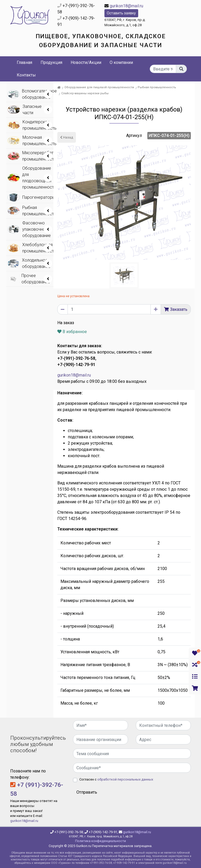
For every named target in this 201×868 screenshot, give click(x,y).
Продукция (51, 62)
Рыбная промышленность (157, 87)
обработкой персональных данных (125, 779)
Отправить (87, 792)
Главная (24, 62)
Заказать (179, 309)
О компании (121, 62)
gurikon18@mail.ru (126, 6)
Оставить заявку (121, 13)
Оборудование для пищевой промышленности (99, 87)
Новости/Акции (86, 62)
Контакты (26, 75)
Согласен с (116, 779)
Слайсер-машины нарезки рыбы (85, 93)
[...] (163, 69)
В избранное (72, 332)
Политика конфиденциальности (100, 841)
